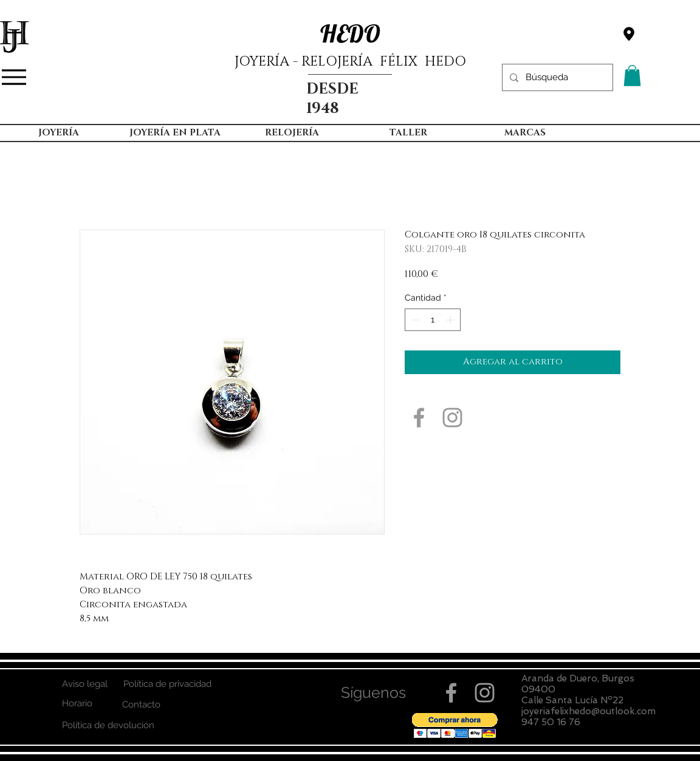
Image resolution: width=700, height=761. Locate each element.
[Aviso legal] (84, 684)
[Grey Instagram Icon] (452, 418)
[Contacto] (141, 705)
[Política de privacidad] (167, 684)
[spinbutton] (433, 320)
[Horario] (77, 704)
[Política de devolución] (108, 725)
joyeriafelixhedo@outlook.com (588, 711)
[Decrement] (414, 320)
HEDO (350, 33)
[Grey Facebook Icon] (419, 418)
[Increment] (451, 320)
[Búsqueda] (556, 77)
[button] (632, 76)
